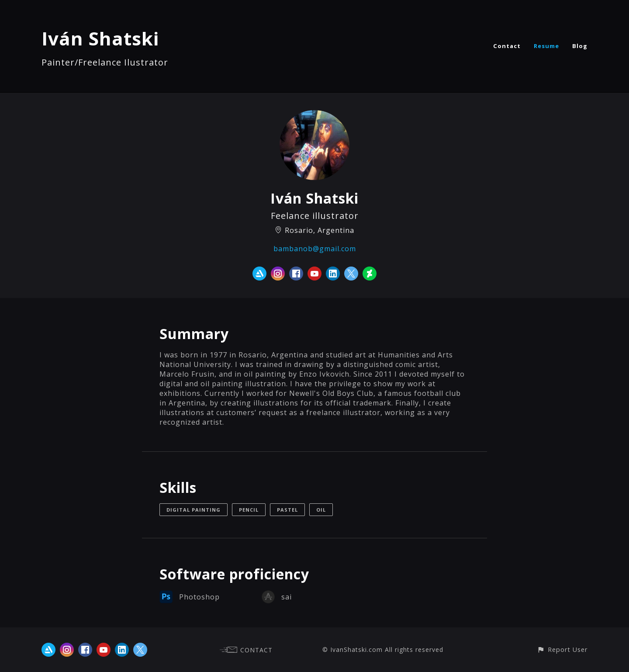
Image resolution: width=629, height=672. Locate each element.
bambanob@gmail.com (315, 249)
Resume (546, 46)
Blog (580, 46)
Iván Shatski (100, 38)
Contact (507, 46)
